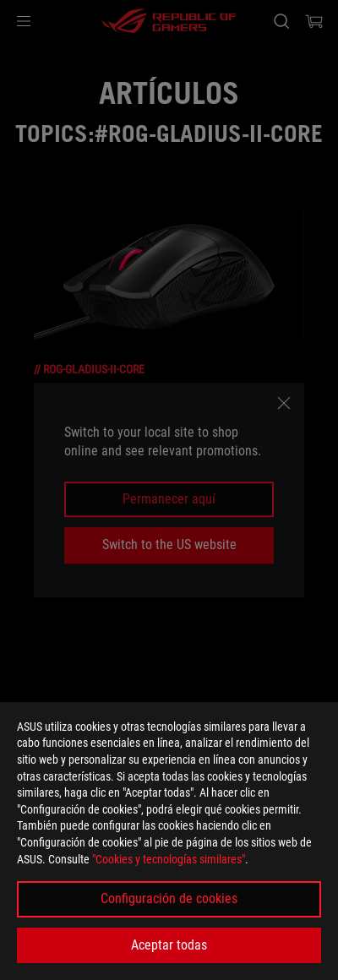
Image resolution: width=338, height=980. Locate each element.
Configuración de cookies (169, 898)
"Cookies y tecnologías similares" (169, 859)
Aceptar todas (169, 945)
